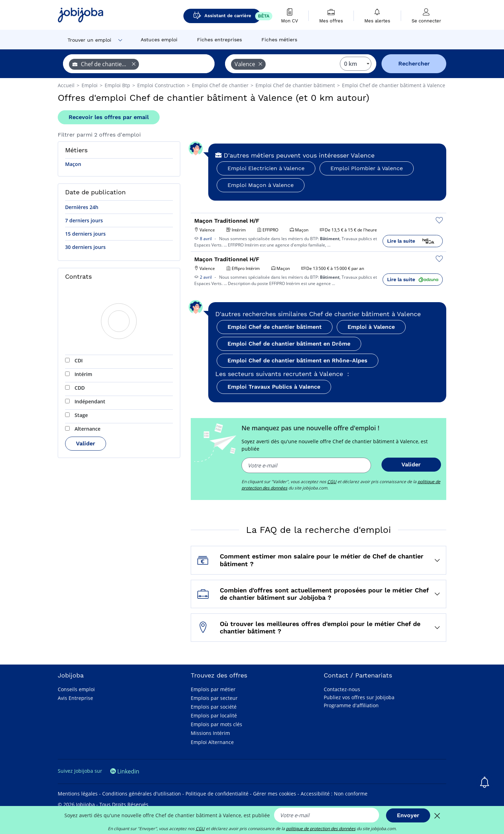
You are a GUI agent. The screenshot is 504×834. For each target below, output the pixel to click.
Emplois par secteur (214, 698)
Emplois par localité (214, 715)
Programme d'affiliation (351, 705)
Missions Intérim (210, 733)
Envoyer (408, 815)
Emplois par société (214, 707)
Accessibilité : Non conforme (334, 794)
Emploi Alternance (212, 742)
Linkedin (125, 771)
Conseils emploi (76, 689)
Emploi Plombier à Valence (367, 168)
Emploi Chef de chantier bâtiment (275, 327)
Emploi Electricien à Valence (266, 168)
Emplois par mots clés (216, 724)
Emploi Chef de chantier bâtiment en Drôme (289, 344)
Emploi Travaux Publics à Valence (274, 387)
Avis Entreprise (75, 698)
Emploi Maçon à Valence (261, 185)
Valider (86, 443)
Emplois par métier (213, 689)
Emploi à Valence (371, 327)
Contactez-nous (342, 689)
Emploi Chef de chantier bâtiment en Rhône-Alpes (297, 360)
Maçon (73, 164)
